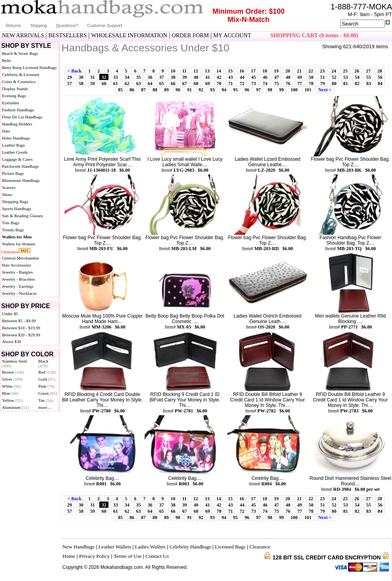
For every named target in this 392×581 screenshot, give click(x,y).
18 (265, 71)
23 (322, 71)
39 (185, 77)
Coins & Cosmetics (19, 82)
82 (357, 84)
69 (207, 84)
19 (276, 71)
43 (230, 77)
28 (380, 71)
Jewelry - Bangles (17, 272)
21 (299, 71)
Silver (12, 379)
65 (162, 84)
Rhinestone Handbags (21, 180)
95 (236, 90)
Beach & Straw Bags (20, 53)
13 (207, 71)
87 (143, 90)
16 (242, 71)
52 (334, 77)
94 (224, 90)
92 (201, 90)
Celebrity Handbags (190, 547)
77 (299, 84)
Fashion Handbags (18, 110)
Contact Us (157, 556)
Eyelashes (11, 103)
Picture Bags (13, 173)
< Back (74, 71)
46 (265, 77)
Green (48, 393)
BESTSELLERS (68, 35)
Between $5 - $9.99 (19, 321)
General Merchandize (21, 258)
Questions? (67, 25)
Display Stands (15, 89)
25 (345, 71)
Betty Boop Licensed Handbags (29, 67)
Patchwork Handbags (20, 166)
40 (196, 77)
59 (93, 84)
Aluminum (15, 407)
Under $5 (10, 314)
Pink (46, 386)
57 (69, 84)
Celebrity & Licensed (21, 74)
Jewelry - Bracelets (18, 279)
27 (368, 71)
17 (253, 71)
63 (138, 84)
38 (173, 77)
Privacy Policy (94, 556)
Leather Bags (13, 145)
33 (116, 77)
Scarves (9, 187)
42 (219, 77)
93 (212, 90)
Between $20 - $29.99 (21, 335)
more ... (45, 407)
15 (230, 71)
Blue (10, 393)
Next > (325, 90)
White (11, 386)
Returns (14, 25)
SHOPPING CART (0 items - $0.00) (314, 35)
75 (276, 84)
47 (276, 77)
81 (346, 84)
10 (173, 71)
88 (155, 90)
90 (178, 90)
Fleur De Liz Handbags (22, 117)
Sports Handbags (17, 209)
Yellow (12, 400)
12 (196, 71)
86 (132, 90)
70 (219, 84)
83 (368, 84)
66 (173, 84)
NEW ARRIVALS (23, 35)
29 (69, 77)
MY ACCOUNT (232, 35)
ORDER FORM (190, 35)
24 (334, 71)
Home (69, 556)
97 (258, 90)
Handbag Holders (17, 124)
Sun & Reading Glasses (22, 216)
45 (254, 77)
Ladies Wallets (150, 547)
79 (323, 84)
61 (116, 84)
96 (247, 90)
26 (357, 71)
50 (311, 77)
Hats (6, 131)
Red (47, 372)
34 (127, 77)
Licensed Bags (230, 547)
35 (138, 77)
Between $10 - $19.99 (21, 328)
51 (323, 77)
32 (104, 77)
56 (380, 77)
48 (288, 77)
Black (44, 363)
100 (294, 90)
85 (120, 90)
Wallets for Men (17, 237)
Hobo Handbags (16, 138)
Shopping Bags (15, 202)
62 (127, 84)
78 (311, 84)
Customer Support (104, 25)
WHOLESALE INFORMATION (129, 35)
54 (357, 77)
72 (242, 84)
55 (368, 77)
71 (230, 84)
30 (81, 77)
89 (166, 90)
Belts (6, 60)
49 (299, 77)
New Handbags (78, 547)
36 (150, 77)
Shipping (39, 25)
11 (184, 71)
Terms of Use (128, 556)
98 (270, 90)
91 (189, 90)
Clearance (10, 252)
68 (196, 84)
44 (242, 77)
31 (93, 77)
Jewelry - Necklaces (19, 293)
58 (81, 84)
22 (311, 71)
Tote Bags (11, 223)
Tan (46, 400)
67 (185, 84)
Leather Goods (15, 152)
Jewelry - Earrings (18, 286)
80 (334, 84)
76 (288, 84)
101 (308, 90)
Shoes (7, 194)
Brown (13, 372)
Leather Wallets (115, 547)
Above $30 (12, 341)
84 (380, 84)
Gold (47, 379)
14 (219, 71)
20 (288, 71)
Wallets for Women (19, 244)
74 (265, 84)
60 (104, 84)
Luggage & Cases (17, 159)
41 (207, 77)
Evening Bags (14, 96)
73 (254, 84)
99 (281, 90)
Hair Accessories (16, 265)
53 (346, 77)
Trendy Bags (13, 230)
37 (162, 77)
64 (150, 84)
